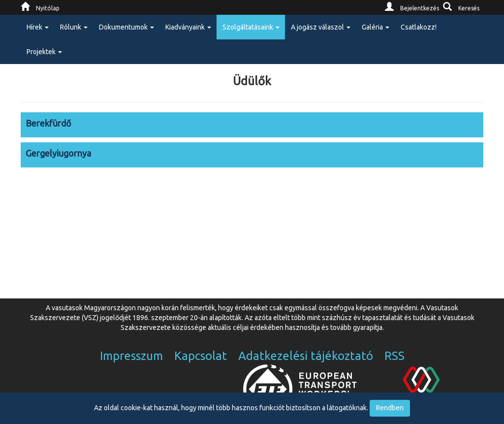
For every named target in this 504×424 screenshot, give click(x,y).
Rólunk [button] (74, 27)
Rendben (390, 408)
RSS (394, 356)
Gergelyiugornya (58, 153)
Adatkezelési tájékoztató (306, 356)
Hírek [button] (38, 27)
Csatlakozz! (419, 27)
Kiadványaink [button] (188, 27)
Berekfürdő (48, 123)
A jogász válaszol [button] (321, 27)
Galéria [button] (376, 27)
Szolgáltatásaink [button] (251, 27)
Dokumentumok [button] (126, 27)
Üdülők (252, 81)
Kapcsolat (201, 356)
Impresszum (131, 356)
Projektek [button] (44, 52)
